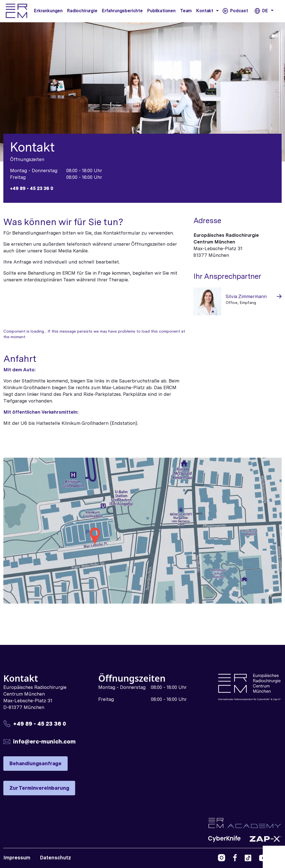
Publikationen (161, 11)
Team (186, 11)
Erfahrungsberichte (122, 11)
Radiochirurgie (82, 11)
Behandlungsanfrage (35, 763)
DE (265, 11)
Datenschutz (55, 858)
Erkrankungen (48, 11)
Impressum (17, 858)
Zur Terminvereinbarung (39, 788)
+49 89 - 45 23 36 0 (32, 188)
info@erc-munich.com (44, 741)
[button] (217, 11)
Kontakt (205, 11)
